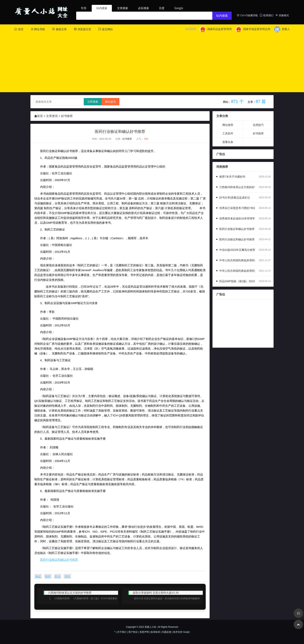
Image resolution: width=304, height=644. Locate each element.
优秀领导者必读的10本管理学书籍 (240, 218)
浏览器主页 (82, 29)
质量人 (282, 29)
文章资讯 (52, 116)
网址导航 (38, 29)
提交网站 (105, 29)
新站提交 (111, 102)
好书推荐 (66, 116)
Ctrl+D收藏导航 (247, 15)
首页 (19, 29)
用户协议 (133, 632)
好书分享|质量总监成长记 (235, 198)
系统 (67, 576)
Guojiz (186, 632)
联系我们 (266, 15)
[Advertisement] (152, 61)
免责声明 (144, 632)
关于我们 (122, 632)
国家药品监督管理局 (216, 29)
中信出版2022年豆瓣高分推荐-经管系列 (243, 250)
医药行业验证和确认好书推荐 (59, 560)
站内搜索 (222, 16)
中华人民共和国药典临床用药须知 (240, 271)
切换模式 (282, 15)
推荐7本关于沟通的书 (232, 177)
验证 (38, 576)
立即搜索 (93, 102)
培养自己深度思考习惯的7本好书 (239, 208)
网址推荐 (228, 125)
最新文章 (59, 29)
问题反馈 (167, 632)
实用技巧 (258, 125)
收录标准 (155, 632)
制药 (48, 576)
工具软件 (228, 133)
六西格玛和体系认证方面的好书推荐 (241, 187)
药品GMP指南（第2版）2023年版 (240, 281)
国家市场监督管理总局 (253, 29)
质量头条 (228, 142)
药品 (58, 576)
